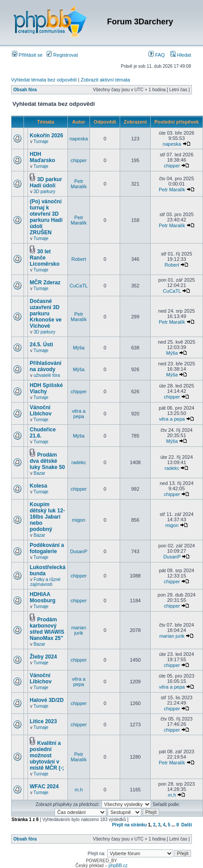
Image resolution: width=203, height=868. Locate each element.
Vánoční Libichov (41, 411)
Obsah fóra (25, 90)
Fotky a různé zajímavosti (45, 582)
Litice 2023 (43, 721)
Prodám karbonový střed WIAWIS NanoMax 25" (47, 629)
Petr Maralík (78, 184)
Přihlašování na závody (45, 366)
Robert (79, 259)
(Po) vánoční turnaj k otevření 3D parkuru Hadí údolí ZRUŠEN (46, 217)
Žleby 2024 (43, 657)
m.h (78, 790)
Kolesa (38, 486)
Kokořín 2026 (46, 136)
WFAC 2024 (44, 787)
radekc (79, 462)
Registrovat (62, 55)
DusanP (79, 551)
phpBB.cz (118, 866)
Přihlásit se (27, 55)
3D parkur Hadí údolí (46, 182)
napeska (79, 139)
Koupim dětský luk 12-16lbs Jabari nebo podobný (47, 517)
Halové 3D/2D (47, 700)
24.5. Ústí (41, 345)
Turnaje (41, 141)
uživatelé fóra (47, 375)
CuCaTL (79, 286)
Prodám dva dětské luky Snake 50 (47, 461)
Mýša (78, 348)
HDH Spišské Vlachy (46, 388)
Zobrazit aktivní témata (105, 80)
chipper (78, 160)
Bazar (39, 473)
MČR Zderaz (45, 283)
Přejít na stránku (129, 825)
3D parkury (45, 192)
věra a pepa (79, 414)
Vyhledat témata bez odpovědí (44, 80)
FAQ (157, 55)
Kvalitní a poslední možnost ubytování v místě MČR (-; (47, 756)
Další (187, 825)
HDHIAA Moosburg (43, 597)
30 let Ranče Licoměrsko (45, 258)
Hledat (181, 55)
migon (79, 520)
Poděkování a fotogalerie (47, 548)
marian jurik (79, 630)
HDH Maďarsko (42, 157)
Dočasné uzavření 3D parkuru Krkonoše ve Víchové (46, 314)
